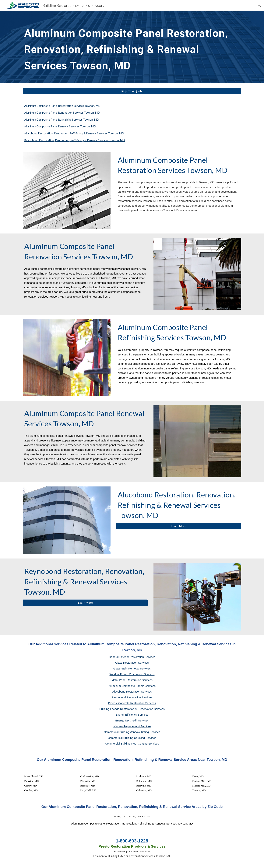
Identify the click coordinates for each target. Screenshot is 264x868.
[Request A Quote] (132, 91)
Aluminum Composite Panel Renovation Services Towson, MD (62, 113)
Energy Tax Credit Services (132, 721)
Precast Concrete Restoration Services (132, 703)
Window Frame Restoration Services (132, 674)
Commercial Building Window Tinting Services (132, 732)
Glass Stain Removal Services (132, 669)
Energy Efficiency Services (132, 715)
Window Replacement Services (132, 726)
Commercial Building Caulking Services (132, 738)
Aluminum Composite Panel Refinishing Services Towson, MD (62, 120)
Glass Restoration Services (132, 663)
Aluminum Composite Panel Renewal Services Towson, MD (60, 126)
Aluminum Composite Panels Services (132, 686)
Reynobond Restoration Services (132, 697)
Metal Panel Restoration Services (132, 680)
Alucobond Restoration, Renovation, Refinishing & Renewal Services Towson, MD (74, 133)
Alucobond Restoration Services (132, 692)
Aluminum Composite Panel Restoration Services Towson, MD (62, 106)
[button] (259, 5)
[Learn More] (179, 526)
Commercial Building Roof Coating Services (132, 744)
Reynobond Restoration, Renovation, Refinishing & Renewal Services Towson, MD (75, 140)
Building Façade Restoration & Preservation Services (132, 709)
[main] (132, 47)
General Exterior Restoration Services (132, 657)
